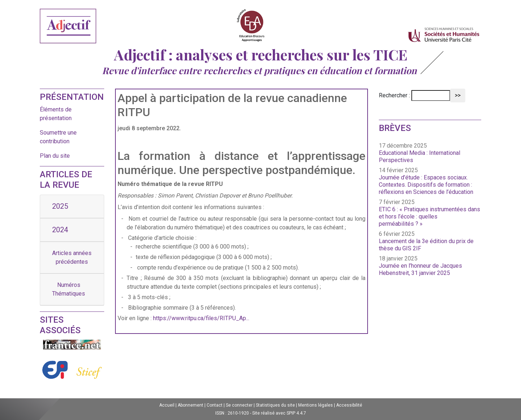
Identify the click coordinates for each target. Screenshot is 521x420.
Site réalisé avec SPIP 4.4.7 (279, 413)
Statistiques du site (275, 405)
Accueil (167, 405)
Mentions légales (315, 405)
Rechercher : (394, 95)
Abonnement (190, 405)
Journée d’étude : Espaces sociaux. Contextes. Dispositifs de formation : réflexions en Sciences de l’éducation (426, 185)
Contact (215, 405)
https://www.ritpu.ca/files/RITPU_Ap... (201, 318)
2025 (60, 206)
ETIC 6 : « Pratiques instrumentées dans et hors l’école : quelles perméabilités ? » (429, 217)
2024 (60, 230)
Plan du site (55, 156)
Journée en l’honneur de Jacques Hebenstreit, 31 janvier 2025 (420, 269)
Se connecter (239, 405)
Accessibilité (349, 405)
